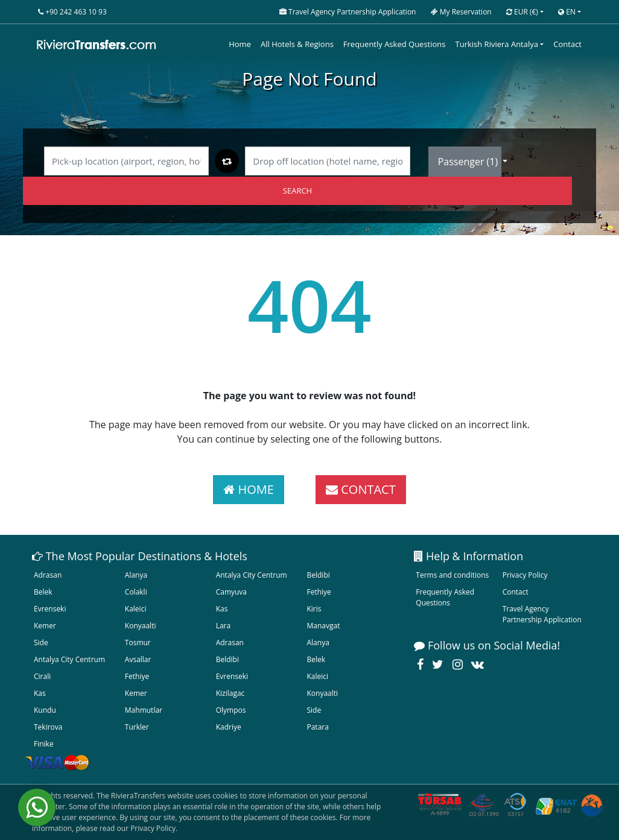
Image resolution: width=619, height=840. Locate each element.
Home (240, 44)
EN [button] (567, 12)
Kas (222, 609)
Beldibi (318, 575)
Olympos (231, 710)
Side (41, 643)
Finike (44, 744)
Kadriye (229, 727)
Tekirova (48, 727)
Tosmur (138, 643)
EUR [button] (522, 12)
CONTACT (361, 489)
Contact (567, 44)
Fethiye (319, 592)
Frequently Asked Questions (395, 44)
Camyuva (231, 592)
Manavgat (323, 626)
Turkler (137, 727)
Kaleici (136, 609)
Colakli (136, 592)
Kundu (45, 710)
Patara (317, 727)
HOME (249, 489)
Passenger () (469, 162)
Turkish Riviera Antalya (497, 44)
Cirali (42, 676)
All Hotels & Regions (297, 44)
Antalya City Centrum (252, 575)
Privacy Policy (525, 575)
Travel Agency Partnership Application (542, 614)
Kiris (314, 609)
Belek (43, 592)
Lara (224, 626)
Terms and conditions (452, 575)
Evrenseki (50, 609)
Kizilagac (230, 693)
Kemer (45, 626)
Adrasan (48, 575)
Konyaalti (141, 626)
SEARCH (297, 191)
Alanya (136, 575)
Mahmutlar (144, 710)
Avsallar (138, 659)
